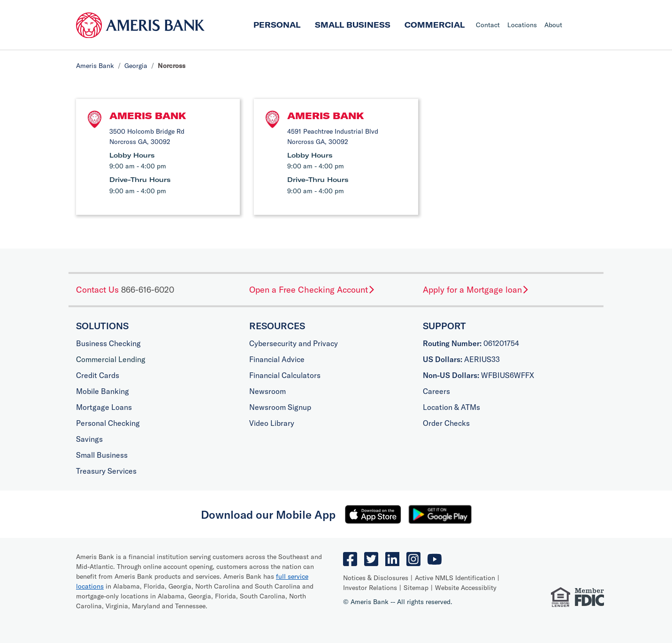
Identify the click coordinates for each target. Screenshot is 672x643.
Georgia (136, 66)
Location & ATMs (451, 407)
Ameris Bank (95, 66)
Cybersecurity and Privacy (294, 343)
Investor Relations (370, 588)
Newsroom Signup (280, 407)
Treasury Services (106, 471)
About (553, 25)
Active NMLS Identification (455, 578)
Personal (277, 25)
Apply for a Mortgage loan (476, 290)
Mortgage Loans (104, 407)
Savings (89, 439)
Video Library (272, 423)
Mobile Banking (103, 391)
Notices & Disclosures (376, 578)
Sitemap (416, 588)
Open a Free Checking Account (312, 290)
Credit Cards (98, 375)
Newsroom (267, 391)
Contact (488, 25)
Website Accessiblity (466, 588)
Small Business (353, 25)
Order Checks (446, 423)
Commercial (435, 25)
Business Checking (108, 343)
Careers (436, 391)
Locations (522, 25)
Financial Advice (277, 359)
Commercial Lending (111, 359)
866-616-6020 (148, 290)
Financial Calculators (285, 375)
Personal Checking (108, 423)
